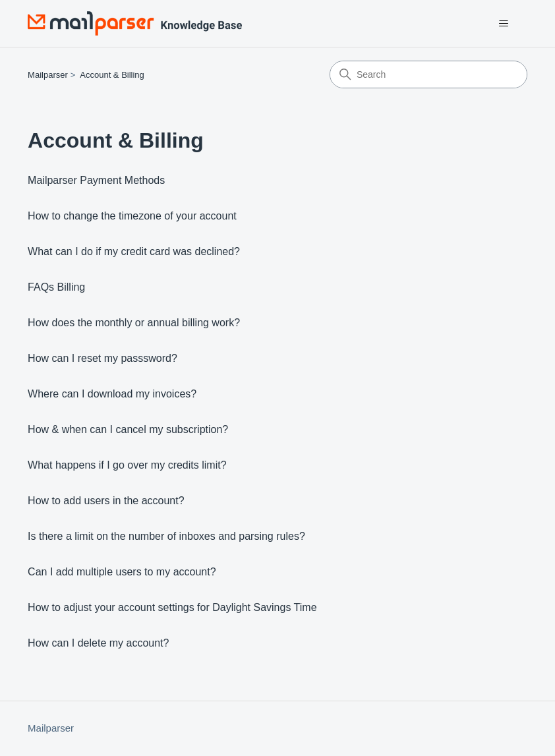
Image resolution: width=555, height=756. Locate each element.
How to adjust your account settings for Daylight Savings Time (172, 607)
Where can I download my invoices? (112, 394)
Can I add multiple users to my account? (122, 572)
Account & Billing (112, 75)
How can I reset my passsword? (102, 358)
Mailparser (48, 75)
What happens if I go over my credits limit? (127, 465)
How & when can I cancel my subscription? (128, 429)
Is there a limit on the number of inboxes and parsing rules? (166, 536)
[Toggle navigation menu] (504, 24)
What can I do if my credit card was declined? (134, 251)
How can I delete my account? (98, 643)
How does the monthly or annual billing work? (134, 323)
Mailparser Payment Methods (96, 180)
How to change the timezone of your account (132, 216)
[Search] (428, 74)
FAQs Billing (56, 287)
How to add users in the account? (106, 501)
